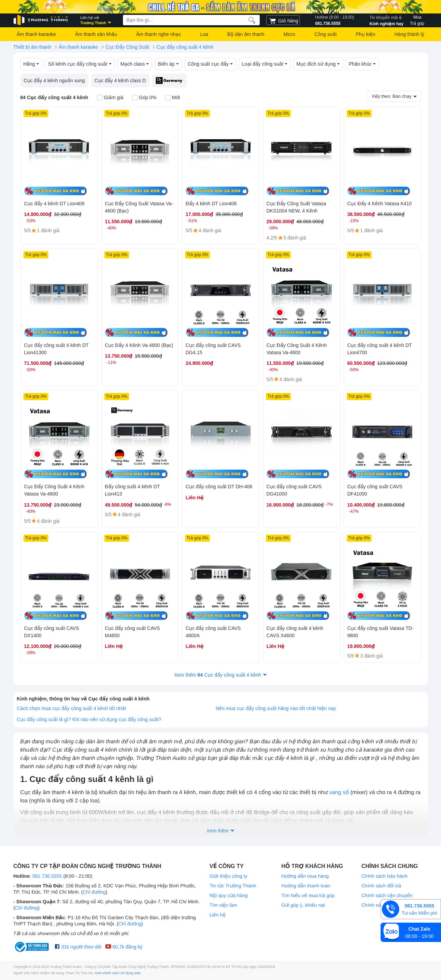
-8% (167, 505)
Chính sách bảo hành (385, 876)
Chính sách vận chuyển (387, 895)
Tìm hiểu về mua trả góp (308, 895)
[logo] (41, 20)
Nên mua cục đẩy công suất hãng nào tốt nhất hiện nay (276, 708)
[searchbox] (191, 20)
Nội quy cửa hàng (229, 895)
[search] (252, 20)
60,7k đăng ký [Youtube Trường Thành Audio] (124, 947)
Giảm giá (110, 98)
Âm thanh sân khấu (96, 34)
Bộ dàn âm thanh (246, 34)
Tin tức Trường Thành (233, 886)
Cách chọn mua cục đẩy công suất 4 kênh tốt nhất (71, 708)
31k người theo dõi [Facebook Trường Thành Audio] (78, 947)
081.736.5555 (335, 20)
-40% (112, 228)
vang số (339, 793)
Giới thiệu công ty (229, 876)
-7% (329, 505)
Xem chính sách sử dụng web (118, 973)
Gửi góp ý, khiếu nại (303, 905)
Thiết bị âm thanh (32, 47)
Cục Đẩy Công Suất (127, 47)
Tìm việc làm (223, 905)
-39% (273, 228)
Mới (172, 98)
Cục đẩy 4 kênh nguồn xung (54, 81)
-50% (31, 370)
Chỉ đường (94, 892)
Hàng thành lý (409, 34)
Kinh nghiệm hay (386, 20)
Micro (289, 34)
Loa (204, 34)
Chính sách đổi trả (381, 886)
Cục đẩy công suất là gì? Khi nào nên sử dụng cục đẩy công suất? (89, 719)
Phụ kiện (365, 34)
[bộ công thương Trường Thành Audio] (32, 947)
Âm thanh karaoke (37, 34)
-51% (192, 221)
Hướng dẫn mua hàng (305, 876)
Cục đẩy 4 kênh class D (120, 81)
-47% (354, 511)
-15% (354, 221)
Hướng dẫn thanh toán (306, 886)
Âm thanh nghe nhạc (159, 34)
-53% (31, 221)
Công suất (325, 34)
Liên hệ (218, 915)
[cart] (283, 20)
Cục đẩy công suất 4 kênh (185, 47)
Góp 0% (144, 98)
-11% (112, 362)
